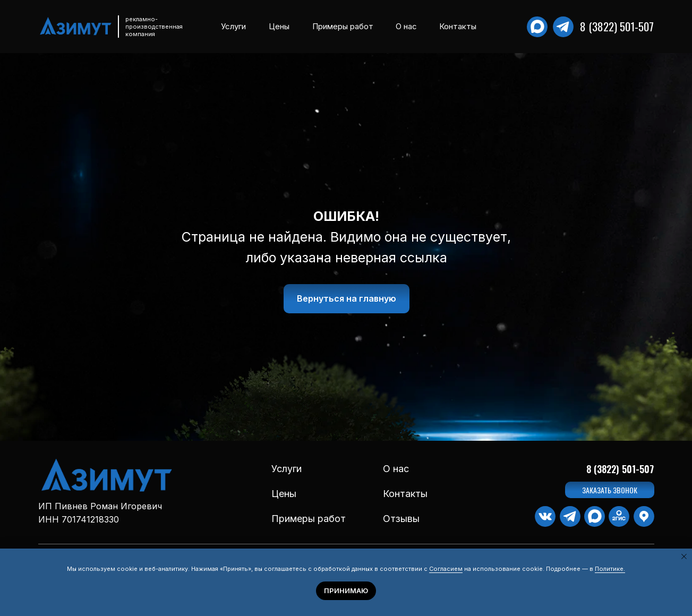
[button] (610, 490)
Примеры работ (343, 26)
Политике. (610, 569)
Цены (279, 26)
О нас (406, 26)
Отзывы (401, 519)
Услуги (233, 26)
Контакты (458, 26)
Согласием (446, 569)
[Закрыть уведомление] (684, 557)
